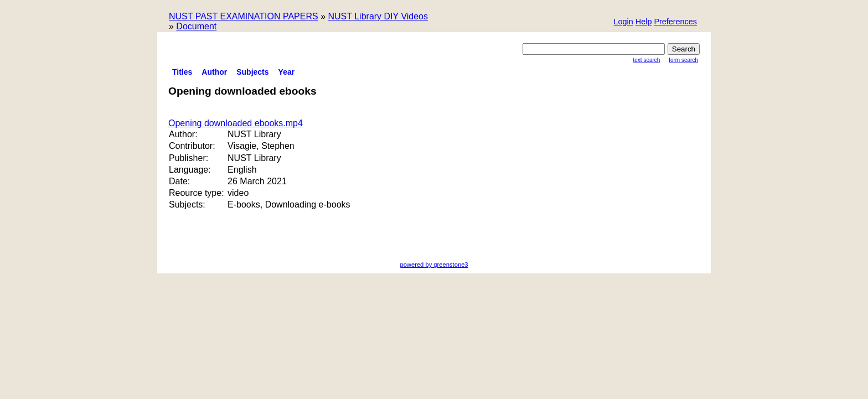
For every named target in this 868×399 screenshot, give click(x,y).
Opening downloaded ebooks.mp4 (236, 123)
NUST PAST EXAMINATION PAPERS (244, 16)
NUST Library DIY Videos (378, 16)
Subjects (252, 72)
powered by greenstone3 (434, 265)
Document (196, 26)
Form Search (683, 60)
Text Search (647, 60)
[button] (675, 22)
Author (214, 72)
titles (182, 72)
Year (287, 72)
